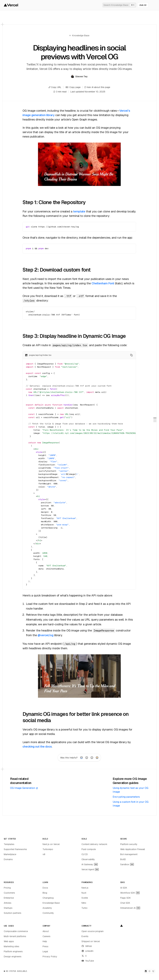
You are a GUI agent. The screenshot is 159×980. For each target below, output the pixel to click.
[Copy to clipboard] (131, 355)
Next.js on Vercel (51, 844)
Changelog (48, 898)
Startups (8, 908)
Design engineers (13, 956)
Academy (47, 908)
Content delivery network (94, 844)
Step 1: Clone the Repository (54, 202)
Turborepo (48, 849)
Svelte (85, 898)
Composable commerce (16, 931)
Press (45, 946)
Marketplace (10, 854)
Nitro (84, 903)
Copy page (73, 87)
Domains (8, 859)
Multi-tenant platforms (15, 936)
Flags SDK (126, 898)
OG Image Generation (24, 788)
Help (45, 941)
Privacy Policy (50, 956)
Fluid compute (89, 849)
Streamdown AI (130, 908)
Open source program (93, 931)
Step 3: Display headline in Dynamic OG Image (74, 336)
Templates (9, 844)
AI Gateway (90, 864)
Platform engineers (13, 951)
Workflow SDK (130, 893)
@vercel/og (46, 635)
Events (85, 936)
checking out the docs (37, 746)
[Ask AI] (143, 5)
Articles (8, 903)
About (46, 931)
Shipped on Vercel (91, 941)
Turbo (84, 908)
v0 (44, 854)
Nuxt (84, 893)
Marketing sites (12, 946)
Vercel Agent (90, 869)
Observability (88, 859)
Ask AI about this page (97, 87)
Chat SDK (125, 903)
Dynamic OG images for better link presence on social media (75, 717)
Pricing (7, 888)
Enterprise (9, 898)
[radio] (81, 757)
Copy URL (55, 87)
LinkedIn (87, 951)
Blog (45, 893)
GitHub (87, 946)
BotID (123, 859)
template (79, 211)
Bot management (129, 854)
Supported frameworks (15, 849)
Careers (46, 936)
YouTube (88, 961)
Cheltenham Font (103, 283)
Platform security (129, 844)
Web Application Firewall (133, 849)
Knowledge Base (79, 35)
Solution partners (13, 913)
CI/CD (85, 854)
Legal (45, 951)
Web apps (9, 941)
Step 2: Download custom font (56, 270)
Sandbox (127, 864)
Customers (9, 893)
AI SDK (124, 888)
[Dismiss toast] (150, 969)
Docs (45, 888)
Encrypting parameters (126, 797)
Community (48, 913)
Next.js (85, 888)
